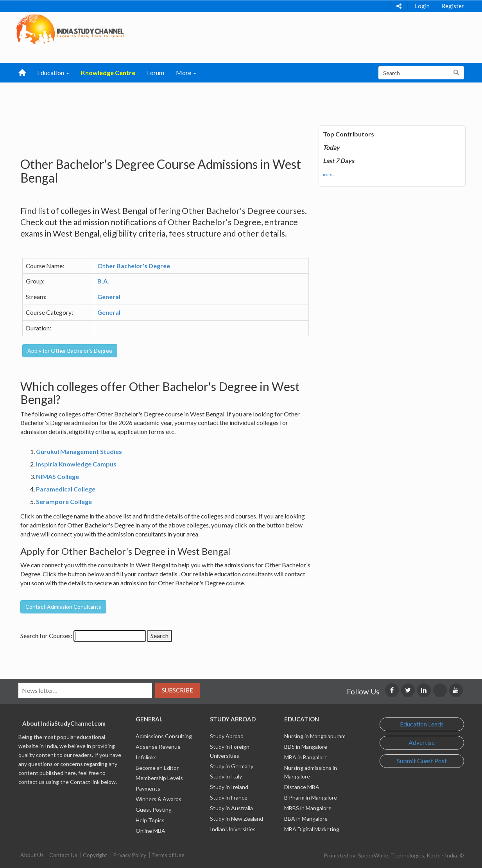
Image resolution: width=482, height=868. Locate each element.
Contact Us (63, 855)
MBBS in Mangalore (308, 808)
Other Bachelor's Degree (134, 266)
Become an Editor (157, 768)
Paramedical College (66, 489)
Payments (148, 788)
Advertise (422, 742)
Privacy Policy (130, 855)
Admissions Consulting (164, 736)
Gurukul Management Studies (79, 451)
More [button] (186, 73)
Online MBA (151, 831)
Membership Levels (159, 778)
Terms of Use (168, 855)
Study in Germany (232, 766)
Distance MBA (302, 787)
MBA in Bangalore (306, 757)
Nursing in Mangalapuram (315, 736)
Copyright (95, 855)
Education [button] (53, 73)
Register (453, 6)
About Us (32, 855)
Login (422, 6)
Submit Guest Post (422, 761)
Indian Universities (233, 829)
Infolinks (146, 757)
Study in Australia (231, 808)
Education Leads (422, 724)
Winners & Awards (159, 799)
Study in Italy (226, 776)
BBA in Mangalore (306, 819)
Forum (156, 73)
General (109, 297)
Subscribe (177, 690)
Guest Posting (154, 810)
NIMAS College (57, 476)
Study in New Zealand (237, 819)
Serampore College (64, 501)
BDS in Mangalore (306, 747)
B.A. (103, 281)
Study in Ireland (229, 787)
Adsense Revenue (158, 747)
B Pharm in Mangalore (311, 797)
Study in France (229, 797)
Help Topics (150, 820)
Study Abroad (227, 736)
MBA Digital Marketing (312, 829)
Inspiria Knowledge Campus (76, 464)
